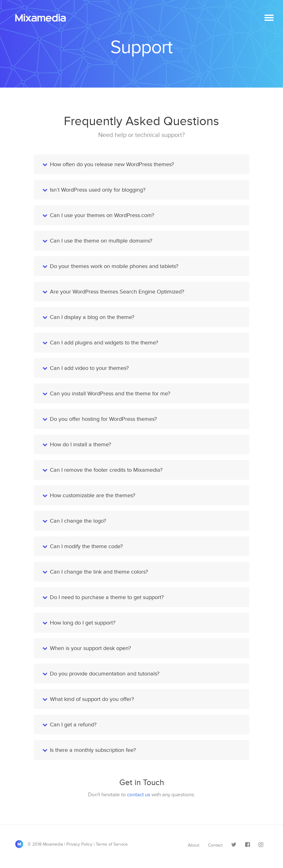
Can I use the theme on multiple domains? (101, 241)
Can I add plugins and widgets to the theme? (104, 343)
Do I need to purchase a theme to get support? (107, 597)
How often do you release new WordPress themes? (112, 164)
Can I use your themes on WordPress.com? (102, 215)
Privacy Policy (79, 844)
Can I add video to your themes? (89, 368)
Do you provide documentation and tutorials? (105, 674)
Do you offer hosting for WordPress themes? (103, 419)
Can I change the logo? (78, 521)
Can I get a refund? (73, 725)
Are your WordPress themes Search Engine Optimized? (117, 292)
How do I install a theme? (80, 444)
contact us (139, 795)
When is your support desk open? (90, 648)
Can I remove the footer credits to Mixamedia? (106, 470)
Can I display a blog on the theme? (92, 317)
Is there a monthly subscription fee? (93, 750)
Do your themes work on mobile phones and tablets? (114, 266)
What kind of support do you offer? (92, 699)
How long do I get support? (83, 623)
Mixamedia (43, 18)
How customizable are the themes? (93, 495)
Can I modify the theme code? (86, 546)
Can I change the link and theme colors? (99, 572)
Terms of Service (112, 844)
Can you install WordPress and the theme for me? (110, 393)
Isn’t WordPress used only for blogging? (98, 190)
